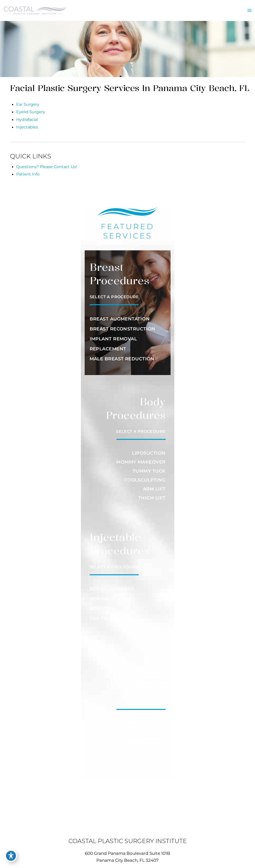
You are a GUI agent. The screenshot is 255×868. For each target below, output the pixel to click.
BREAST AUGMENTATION (120, 315)
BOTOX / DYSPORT (112, 585)
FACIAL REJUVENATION (137, 720)
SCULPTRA (102, 605)
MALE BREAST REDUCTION (122, 355)
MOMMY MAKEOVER (141, 459)
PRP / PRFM (104, 615)
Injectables (27, 123)
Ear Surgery (28, 101)
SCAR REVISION (147, 747)
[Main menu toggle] (249, 9)
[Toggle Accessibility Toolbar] (11, 857)
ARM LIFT (154, 485)
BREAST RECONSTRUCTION (123, 325)
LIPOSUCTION (149, 450)
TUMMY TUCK (149, 468)
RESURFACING (148, 738)
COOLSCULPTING (145, 477)
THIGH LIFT (152, 494)
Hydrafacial (27, 116)
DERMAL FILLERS (110, 595)
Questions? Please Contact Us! (47, 163)
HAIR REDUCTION (144, 729)
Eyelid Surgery (31, 108)
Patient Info (28, 171)
